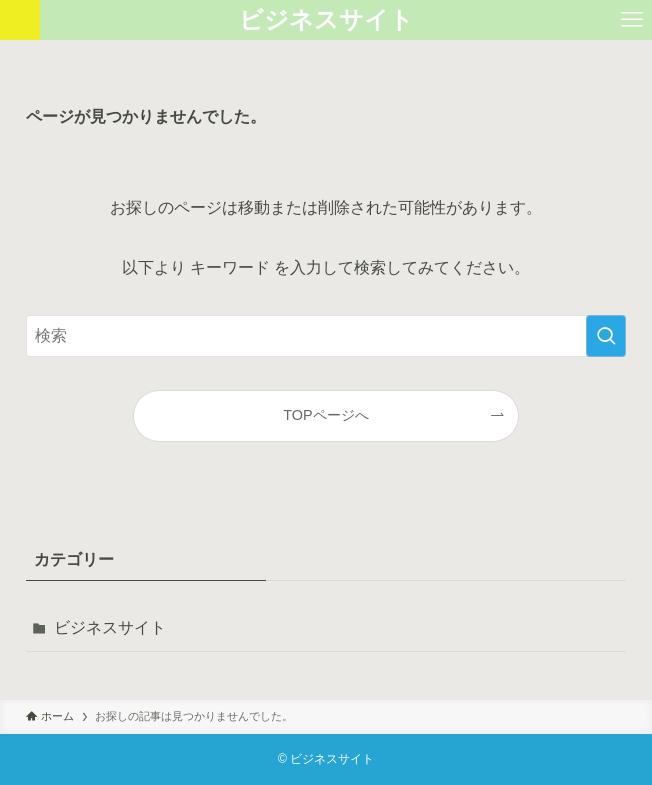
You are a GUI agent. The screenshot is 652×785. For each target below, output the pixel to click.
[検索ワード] (326, 336)
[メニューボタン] (632, 20)
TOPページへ (325, 415)
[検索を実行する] (606, 336)
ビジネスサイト (326, 20)
